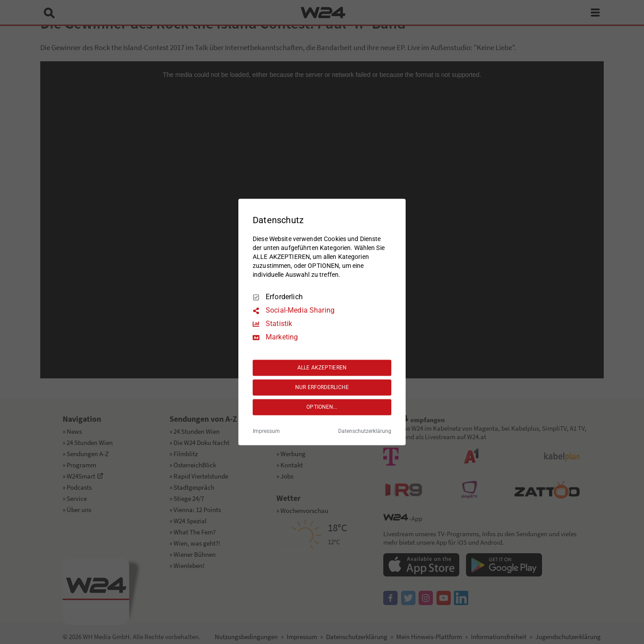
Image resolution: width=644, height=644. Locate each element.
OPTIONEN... (322, 407)
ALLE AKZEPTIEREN (322, 368)
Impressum (266, 432)
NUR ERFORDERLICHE (322, 387)
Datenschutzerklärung (365, 432)
